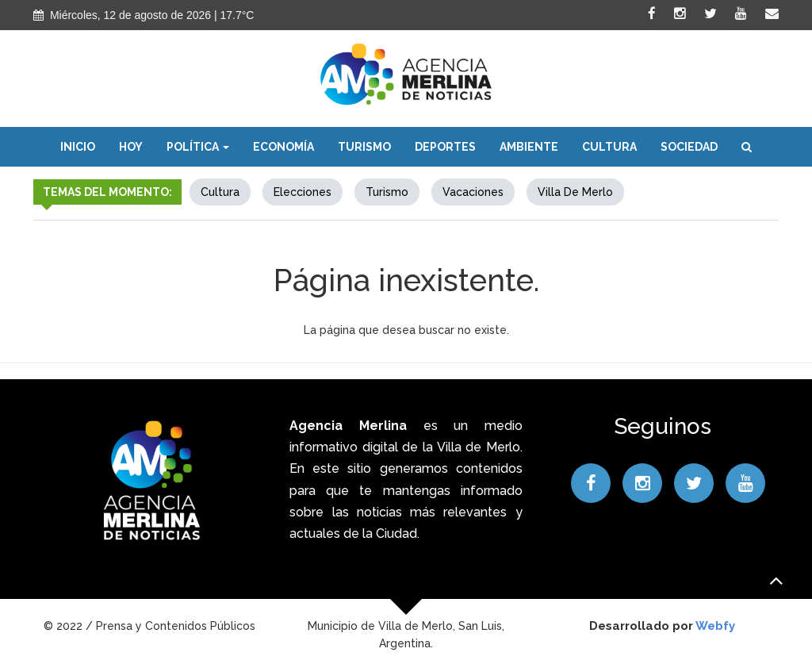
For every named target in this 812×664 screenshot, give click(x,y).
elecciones (303, 192)
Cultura (609, 147)
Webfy (715, 626)
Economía (283, 147)
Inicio (78, 147)
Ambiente (529, 147)
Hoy (131, 147)
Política (198, 147)
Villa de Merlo (575, 192)
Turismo (364, 147)
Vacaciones (473, 192)
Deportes (445, 147)
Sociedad (689, 147)
